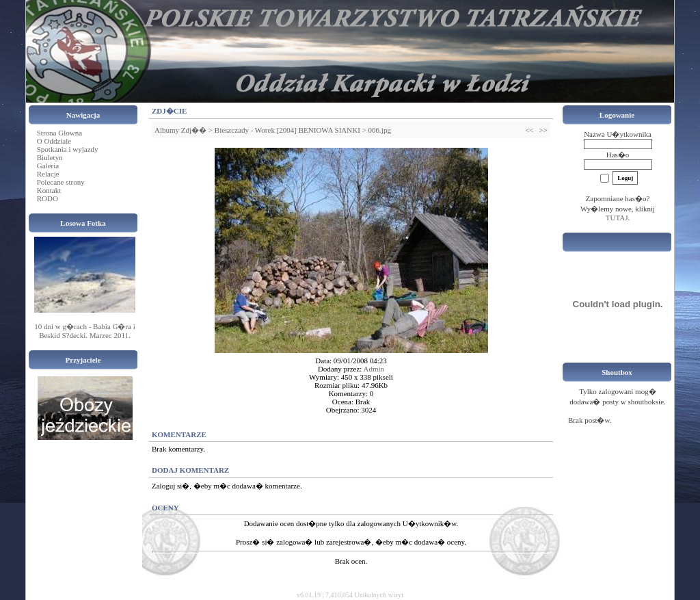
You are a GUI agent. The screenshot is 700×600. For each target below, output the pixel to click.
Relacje (48, 174)
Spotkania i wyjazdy (68, 149)
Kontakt (49, 190)
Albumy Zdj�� (180, 130)
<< (529, 130)
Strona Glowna (59, 133)
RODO (48, 198)
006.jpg (380, 130)
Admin (374, 369)
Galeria (48, 166)
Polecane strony (61, 182)
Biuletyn (50, 157)
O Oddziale (54, 141)
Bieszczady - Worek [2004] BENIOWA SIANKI (287, 130)
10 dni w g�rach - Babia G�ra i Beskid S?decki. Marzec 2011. (85, 331)
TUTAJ (617, 218)
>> (543, 130)
